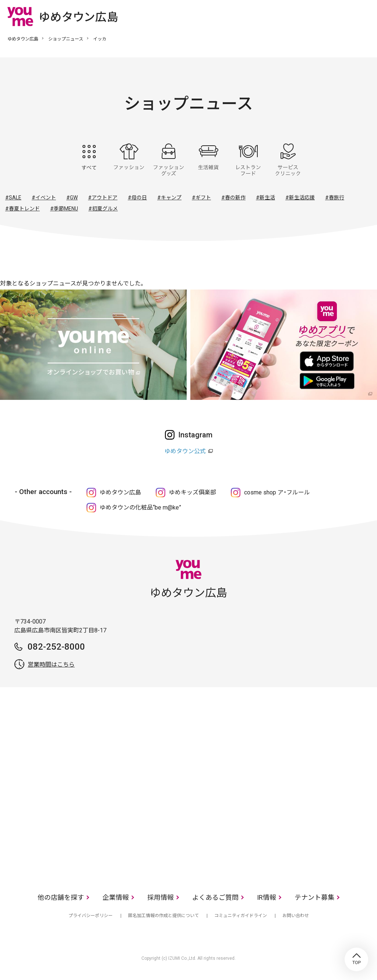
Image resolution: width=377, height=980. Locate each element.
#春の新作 (233, 198)
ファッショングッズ (169, 160)
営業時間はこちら (51, 665)
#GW (72, 198)
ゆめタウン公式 (185, 451)
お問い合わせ (296, 916)
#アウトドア (103, 198)
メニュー (364, 16)
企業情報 (116, 897)
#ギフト (201, 198)
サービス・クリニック (288, 160)
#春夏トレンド (22, 209)
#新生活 (265, 198)
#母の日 (137, 198)
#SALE (13, 198)
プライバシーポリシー (91, 916)
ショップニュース (66, 39)
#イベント (44, 198)
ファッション (129, 160)
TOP (356, 959)
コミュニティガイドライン (241, 916)
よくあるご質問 (215, 897)
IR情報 (267, 897)
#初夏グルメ (103, 209)
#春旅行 (335, 198)
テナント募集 (314, 897)
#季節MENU (64, 209)
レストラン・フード (248, 160)
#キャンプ (169, 198)
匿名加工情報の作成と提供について (163, 916)
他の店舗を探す (61, 897)
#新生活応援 (300, 198)
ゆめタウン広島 (23, 39)
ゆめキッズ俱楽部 (193, 492)
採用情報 (161, 897)
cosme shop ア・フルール (277, 492)
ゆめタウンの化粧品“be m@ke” (140, 507)
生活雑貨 (208, 160)
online (342, 16)
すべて (89, 160)
